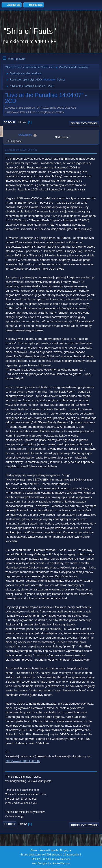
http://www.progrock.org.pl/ (23, 761)
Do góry (9, 824)
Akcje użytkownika (84, 123)
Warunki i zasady (49, 850)
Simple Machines (61, 859)
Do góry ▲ (66, 850)
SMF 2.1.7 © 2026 (41, 859)
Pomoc (34, 850)
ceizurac (25, 134)
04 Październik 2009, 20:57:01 (21, 150)
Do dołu (9, 122)
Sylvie (61, 80)
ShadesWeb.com (61, 863)
